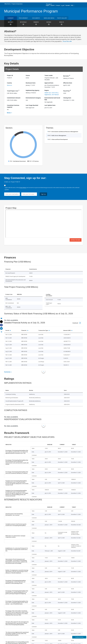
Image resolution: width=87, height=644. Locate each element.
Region (47, 90)
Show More (67, 41)
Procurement (23, 18)
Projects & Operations (17, 4)
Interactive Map (76, 240)
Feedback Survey (79, 637)
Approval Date (49, 83)
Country (9, 83)
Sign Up (43, 194)
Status (28, 75)
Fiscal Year (67, 91)
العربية (63, 5)
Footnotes (7, 372)
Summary (11, 18)
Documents (36, 18)
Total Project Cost (13, 91)
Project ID (10, 75)
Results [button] (62, 24)
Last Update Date (50, 105)
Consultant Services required (13, 106)
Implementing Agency (33, 90)
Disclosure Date (31, 83)
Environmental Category (33, 98)
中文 (72, 5)
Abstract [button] (11, 24)
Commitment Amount (14, 98)
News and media (49, 18)
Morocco (9, 85)
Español (53, 5)
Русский (68, 5)
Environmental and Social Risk (52, 99)
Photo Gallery (62, 18)
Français (58, 5)
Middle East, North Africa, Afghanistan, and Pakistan (52, 94)
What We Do (8, 4)
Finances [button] (36, 24)
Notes (9, 113)
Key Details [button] (23, 24)
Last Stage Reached (32, 105)
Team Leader (49, 75)
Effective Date (68, 83)
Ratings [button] (49, 24)
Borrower (67, 76)
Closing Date (67, 98)
